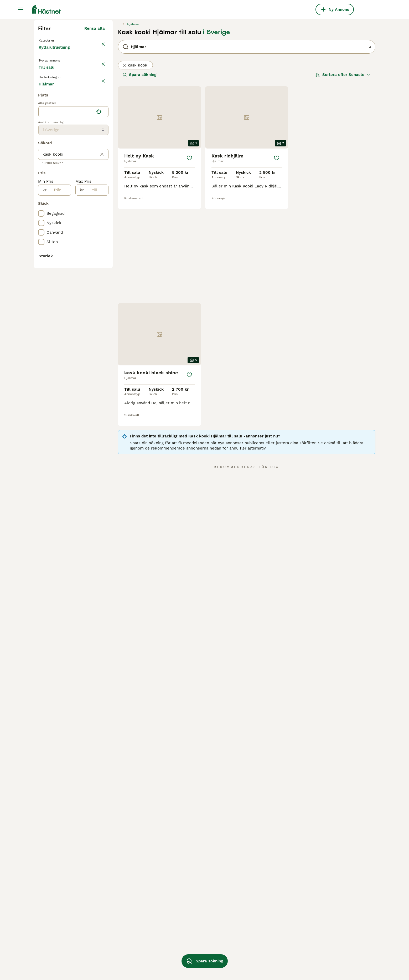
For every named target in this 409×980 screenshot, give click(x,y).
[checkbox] (41, 216)
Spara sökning (139, 175)
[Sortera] (343, 175)
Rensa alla (95, 128)
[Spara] (189, 258)
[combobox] (66, 303)
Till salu (51, 177)
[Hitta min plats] (99, 303)
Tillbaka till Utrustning (61, 140)
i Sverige (216, 132)
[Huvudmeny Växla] (21, 9)
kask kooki (135, 165)
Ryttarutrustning (55, 152)
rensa (99, 191)
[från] (59, 381)
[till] (96, 381)
